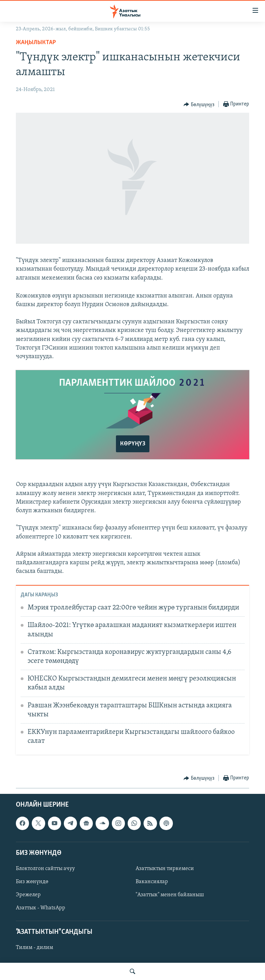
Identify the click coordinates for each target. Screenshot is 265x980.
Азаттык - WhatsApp (41, 908)
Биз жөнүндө (32, 882)
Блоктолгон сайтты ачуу (45, 869)
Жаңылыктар (36, 43)
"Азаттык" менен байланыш (170, 895)
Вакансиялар (152, 882)
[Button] (199, 104)
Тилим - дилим (35, 948)
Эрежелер (28, 895)
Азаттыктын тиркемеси (165, 869)
